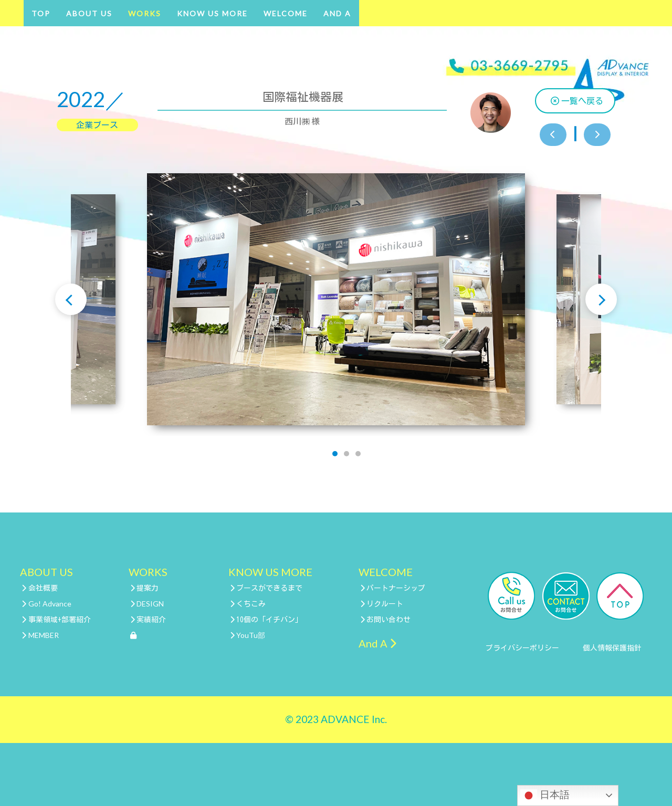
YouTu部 (248, 635)
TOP (41, 13)
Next (601, 299)
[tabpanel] (336, 299)
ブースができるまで (266, 588)
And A (337, 13)
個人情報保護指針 (612, 648)
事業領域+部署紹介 (56, 620)
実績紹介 (148, 620)
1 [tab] (335, 454)
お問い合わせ (386, 620)
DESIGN (147, 604)
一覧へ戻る (577, 101)
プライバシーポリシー (522, 648)
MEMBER (40, 635)
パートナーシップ (393, 588)
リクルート (382, 604)
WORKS (145, 13)
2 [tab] (346, 454)
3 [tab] (358, 454)
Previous (71, 299)
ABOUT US (89, 13)
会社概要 (40, 588)
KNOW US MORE (212, 13)
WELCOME (286, 13)
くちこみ (248, 604)
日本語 (545, 795)
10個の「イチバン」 (266, 620)
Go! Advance (46, 604)
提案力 (145, 588)
